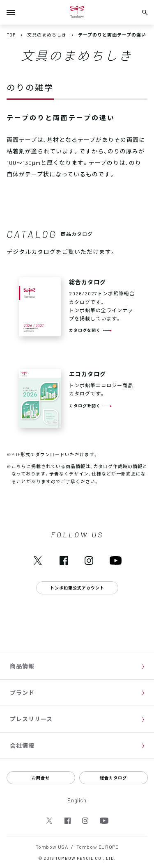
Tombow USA (52, 847)
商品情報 (22, 666)
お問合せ (41, 778)
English (77, 800)
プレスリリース (31, 719)
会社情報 (22, 745)
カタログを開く (85, 330)
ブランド (22, 692)
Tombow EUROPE (98, 847)
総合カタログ (113, 778)
